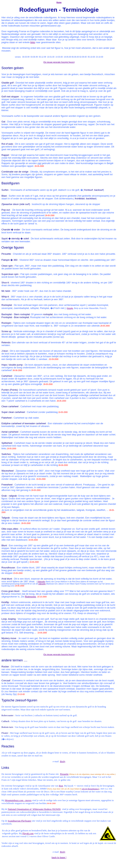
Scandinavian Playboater (20, 821)
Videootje (41, 582)
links (33, 42)
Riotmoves (30, 597)
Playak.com (28, 833)
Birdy (63, 761)
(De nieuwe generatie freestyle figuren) (59, 62)
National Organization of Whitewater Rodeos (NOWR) (34, 809)
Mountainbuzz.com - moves (18, 800)
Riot (61, 786)
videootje (42, 584)
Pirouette (64, 774)
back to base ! (59, 857)
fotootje (70, 308)
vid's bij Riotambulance (90, 789)
